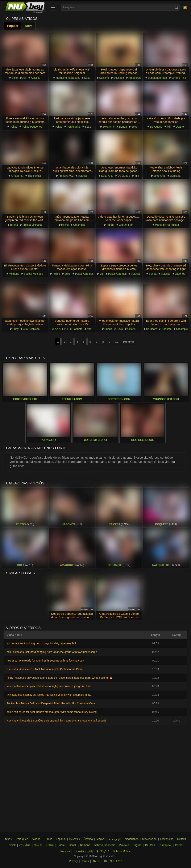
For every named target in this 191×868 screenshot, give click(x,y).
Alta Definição (31, 329)
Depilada (119, 78)
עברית (9, 839)
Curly (16, 329)
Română (85, 845)
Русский (124, 845)
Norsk (12, 845)
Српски (181, 839)
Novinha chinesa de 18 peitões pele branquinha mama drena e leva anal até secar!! (56, 721)
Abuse (96, 861)
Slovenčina (167, 839)
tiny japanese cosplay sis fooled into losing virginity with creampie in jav (49, 695)
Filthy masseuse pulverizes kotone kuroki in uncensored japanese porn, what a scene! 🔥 (60, 678)
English (137, 845)
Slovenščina (149, 839)
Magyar (101, 839)
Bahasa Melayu (122, 851)
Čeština (88, 839)
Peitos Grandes (84, 274)
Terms (85, 861)
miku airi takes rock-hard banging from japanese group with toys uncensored (52, 652)
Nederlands (132, 839)
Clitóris (131, 329)
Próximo (128, 342)
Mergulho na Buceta (68, 78)
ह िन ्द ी (103, 851)
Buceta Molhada (32, 225)
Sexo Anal (108, 127)
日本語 (50, 845)
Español (61, 839)
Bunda (123, 127)
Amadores (135, 78)
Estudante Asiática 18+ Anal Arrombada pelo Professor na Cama (45, 669)
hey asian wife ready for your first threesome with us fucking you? (45, 661)
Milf (169, 127)
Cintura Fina (179, 78)
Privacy (73, 861)
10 (117, 342)
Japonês (180, 274)
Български (165, 845)
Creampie (79, 225)
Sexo (15, 78)
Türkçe (48, 839)
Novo (29, 26)
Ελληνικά (75, 839)
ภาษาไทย (25, 845)
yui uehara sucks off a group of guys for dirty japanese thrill (42, 643)
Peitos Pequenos (32, 127)
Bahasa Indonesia (105, 845)
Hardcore (152, 329)
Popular (13, 26)
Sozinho (104, 78)
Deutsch (150, 845)
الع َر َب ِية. (115, 839)
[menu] (53, 7)
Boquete (77, 329)
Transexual (34, 176)
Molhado (14, 274)
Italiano (36, 839)
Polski (179, 845)
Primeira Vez (66, 176)
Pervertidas (74, 127)
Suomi (61, 845)
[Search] (176, 7)
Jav (24, 78)
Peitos (14, 127)
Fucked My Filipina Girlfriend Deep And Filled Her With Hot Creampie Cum (51, 703)
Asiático (36, 78)
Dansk (73, 845)
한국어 (38, 845)
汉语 (90, 851)
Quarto (180, 127)
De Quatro (156, 127)
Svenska (79, 851)
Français (65, 851)
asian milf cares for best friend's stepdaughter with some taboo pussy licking (52, 712)
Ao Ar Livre (61, 329)
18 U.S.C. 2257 (113, 861)
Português (22, 839)
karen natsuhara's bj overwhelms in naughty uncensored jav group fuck (49, 686)
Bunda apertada (157, 78)
